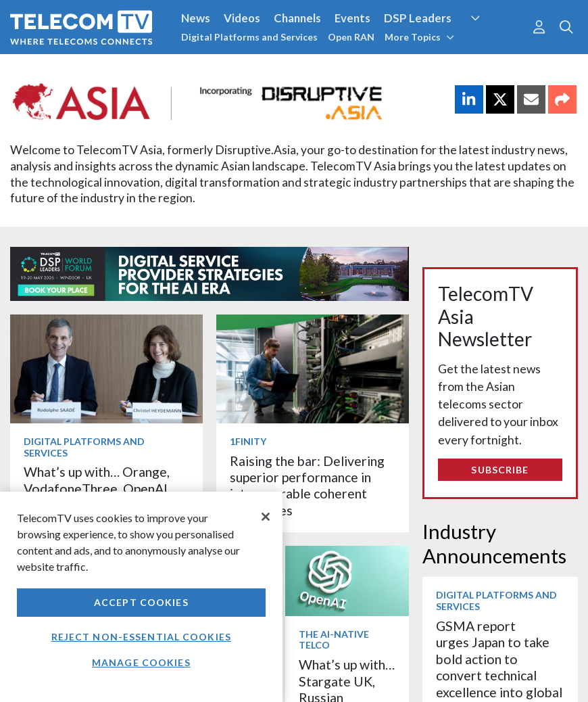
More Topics (419, 37)
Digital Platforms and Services (249, 37)
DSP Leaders (418, 18)
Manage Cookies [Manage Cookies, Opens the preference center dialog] (141, 662)
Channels (297, 18)
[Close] (266, 517)
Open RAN (351, 37)
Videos (242, 18)
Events (352, 18)
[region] (141, 597)
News (196, 18)
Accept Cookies (141, 602)
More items (52, 489)
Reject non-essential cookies (141, 637)
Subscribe (500, 470)
